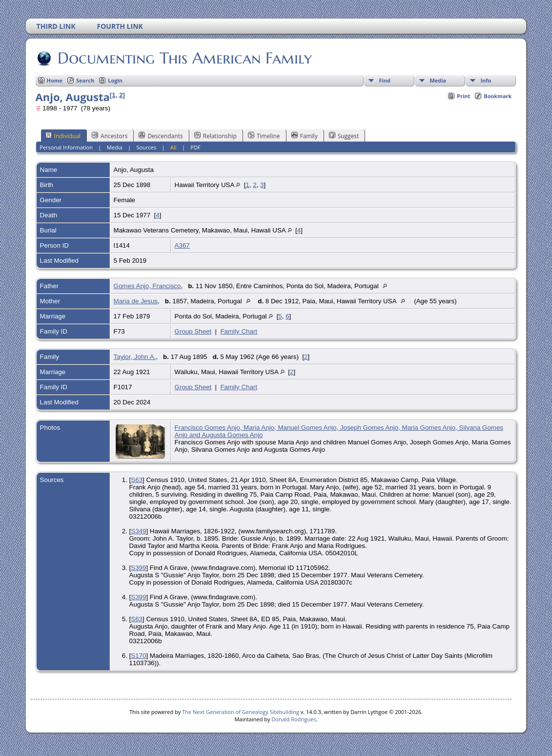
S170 (138, 656)
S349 (138, 531)
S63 (137, 480)
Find (385, 80)
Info (486, 80)
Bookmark (498, 96)
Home (55, 80)
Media (438, 80)
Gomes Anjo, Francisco (147, 286)
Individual (63, 136)
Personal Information (66, 147)
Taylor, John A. (135, 357)
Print (463, 96)
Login (115, 80)
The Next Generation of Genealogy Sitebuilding (241, 712)
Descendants (161, 136)
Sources (146, 147)
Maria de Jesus (136, 301)
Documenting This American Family (184, 58)
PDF (195, 147)
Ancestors (110, 136)
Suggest (344, 136)
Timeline (264, 136)
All (174, 147)
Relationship (215, 136)
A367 (182, 245)
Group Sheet (193, 331)
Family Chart (239, 331)
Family (305, 136)
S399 (138, 568)
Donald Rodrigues (294, 719)
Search (85, 80)
